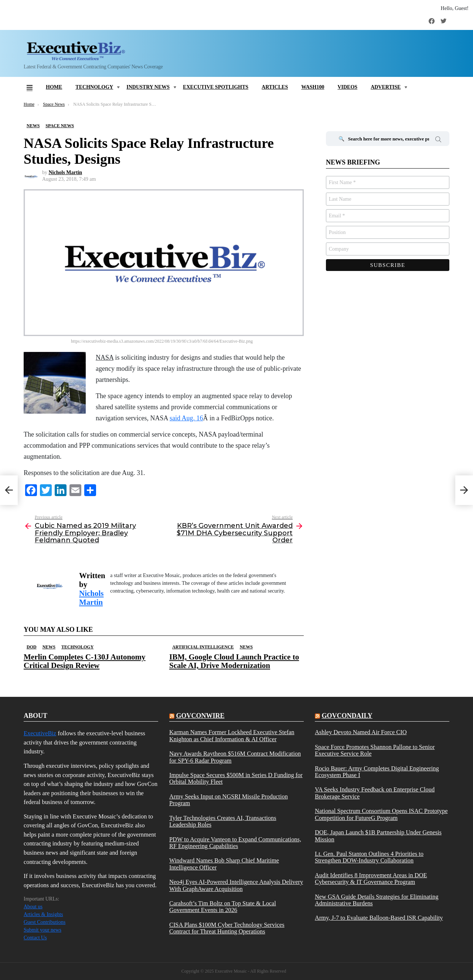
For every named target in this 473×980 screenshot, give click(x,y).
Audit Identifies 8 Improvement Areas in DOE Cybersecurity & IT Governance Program (371, 879)
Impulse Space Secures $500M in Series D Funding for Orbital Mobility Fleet (236, 779)
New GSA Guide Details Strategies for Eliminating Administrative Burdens (377, 900)
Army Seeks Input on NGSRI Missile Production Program (229, 800)
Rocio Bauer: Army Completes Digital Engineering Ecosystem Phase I (377, 772)
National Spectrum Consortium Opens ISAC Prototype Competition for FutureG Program (381, 814)
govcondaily (347, 716)
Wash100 (313, 87)
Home (54, 87)
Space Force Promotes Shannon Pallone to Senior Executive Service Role (375, 750)
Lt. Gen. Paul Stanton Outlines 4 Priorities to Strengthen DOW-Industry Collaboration (369, 857)
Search (438, 140)
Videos (347, 87)
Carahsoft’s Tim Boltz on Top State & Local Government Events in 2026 (223, 907)
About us (33, 907)
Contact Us (35, 938)
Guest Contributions (45, 922)
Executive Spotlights (216, 87)
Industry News (148, 87)
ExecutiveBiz (40, 733)
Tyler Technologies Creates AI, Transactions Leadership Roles (223, 821)
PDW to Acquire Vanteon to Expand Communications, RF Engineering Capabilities (235, 843)
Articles (275, 87)
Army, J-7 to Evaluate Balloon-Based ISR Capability (379, 918)
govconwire (200, 716)
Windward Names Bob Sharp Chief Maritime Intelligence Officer (224, 864)
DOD (32, 647)
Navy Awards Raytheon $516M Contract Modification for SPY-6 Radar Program (235, 757)
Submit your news (42, 930)
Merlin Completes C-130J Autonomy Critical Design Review (85, 661)
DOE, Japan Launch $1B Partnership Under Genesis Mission (378, 836)
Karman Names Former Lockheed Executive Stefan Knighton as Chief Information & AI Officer (232, 736)
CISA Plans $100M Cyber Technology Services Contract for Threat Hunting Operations (227, 928)
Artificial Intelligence (203, 647)
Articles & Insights (43, 914)
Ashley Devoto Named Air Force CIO (361, 732)
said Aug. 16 (186, 418)
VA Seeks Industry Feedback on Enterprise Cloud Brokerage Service (375, 793)
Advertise (386, 87)
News (49, 647)
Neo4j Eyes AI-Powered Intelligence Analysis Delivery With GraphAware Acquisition (236, 885)
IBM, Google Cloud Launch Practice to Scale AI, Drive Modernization (234, 661)
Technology (94, 87)
